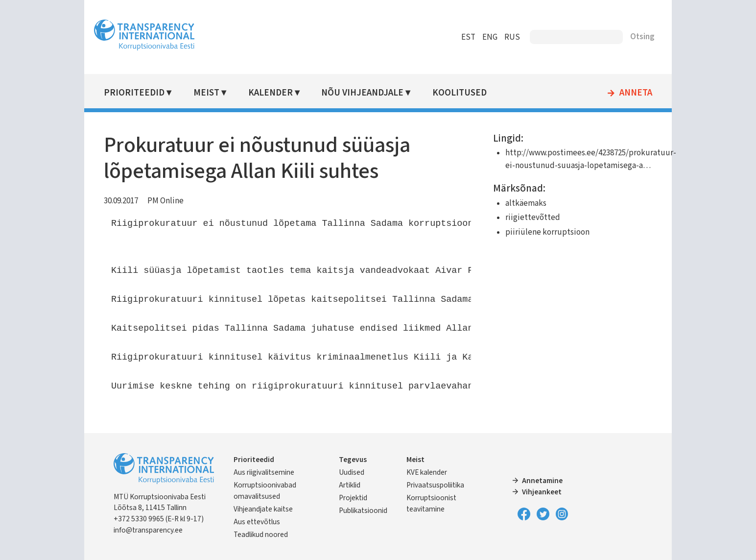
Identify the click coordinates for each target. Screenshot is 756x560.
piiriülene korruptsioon (547, 232)
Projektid (353, 498)
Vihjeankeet (542, 492)
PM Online (165, 201)
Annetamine (542, 481)
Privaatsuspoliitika (435, 485)
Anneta (636, 93)
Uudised (352, 472)
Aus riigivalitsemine (264, 472)
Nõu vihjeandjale (362, 93)
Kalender (271, 93)
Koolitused (460, 93)
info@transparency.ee (148, 530)
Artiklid (350, 485)
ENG (490, 37)
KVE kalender (427, 472)
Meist (206, 93)
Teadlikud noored (261, 535)
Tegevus (353, 460)
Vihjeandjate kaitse (263, 509)
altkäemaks (526, 203)
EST (468, 37)
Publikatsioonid (363, 511)
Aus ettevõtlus (257, 522)
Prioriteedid (134, 93)
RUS (512, 37)
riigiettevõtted (533, 218)
